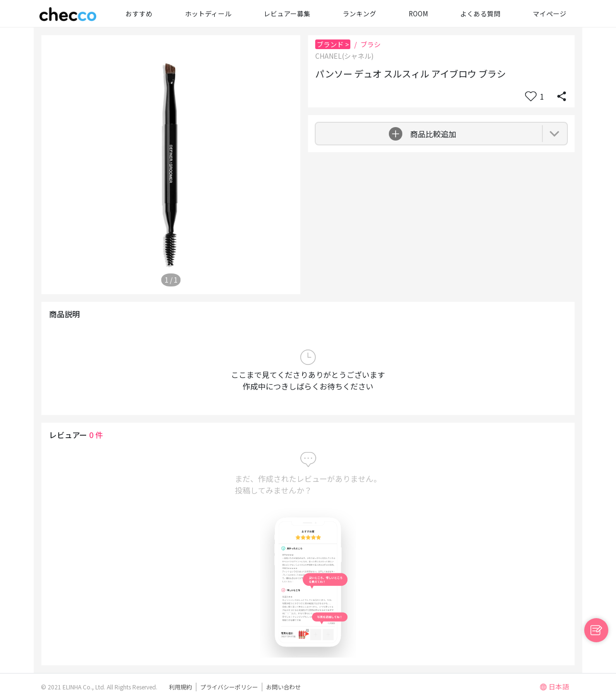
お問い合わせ (283, 687)
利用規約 (180, 687)
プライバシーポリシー (229, 687)
